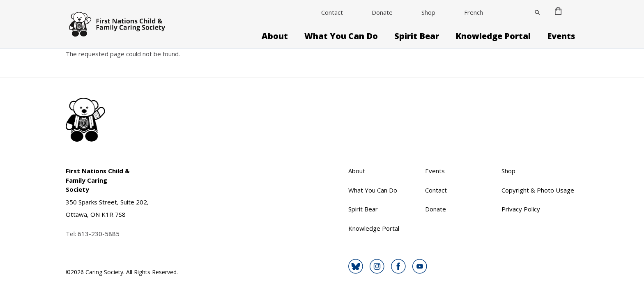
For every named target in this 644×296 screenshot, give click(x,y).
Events (561, 36)
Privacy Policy (521, 209)
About (275, 36)
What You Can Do (341, 36)
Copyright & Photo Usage (538, 190)
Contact (332, 12)
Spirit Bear (417, 36)
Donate (382, 12)
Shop (428, 12)
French (474, 12)
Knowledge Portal (493, 36)
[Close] (537, 12)
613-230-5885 (99, 234)
